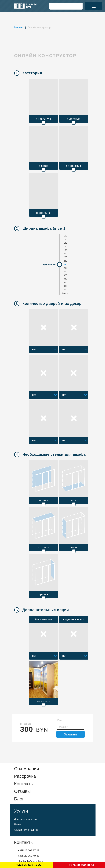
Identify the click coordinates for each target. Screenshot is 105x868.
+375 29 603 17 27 (29, 851)
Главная (19, 27)
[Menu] (94, 6)
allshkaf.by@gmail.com (31, 861)
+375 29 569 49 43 (29, 856)
